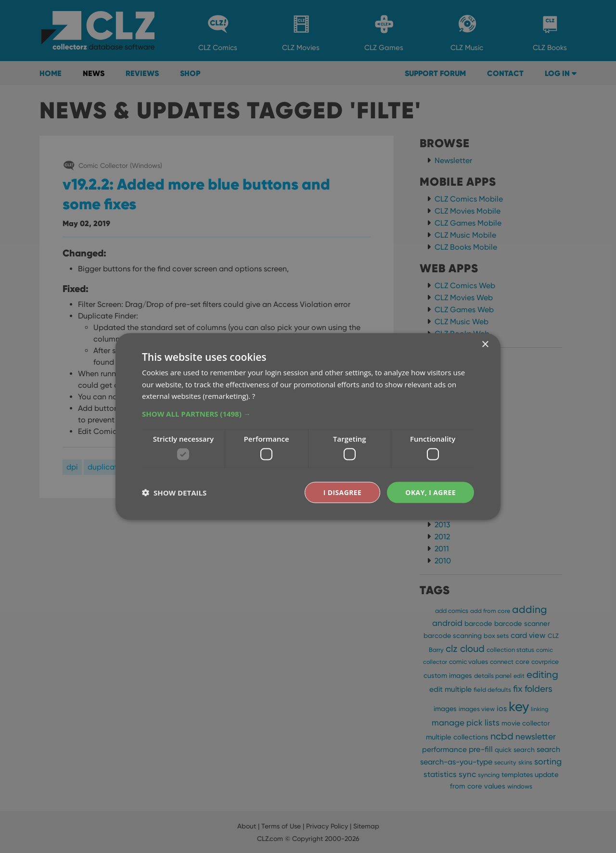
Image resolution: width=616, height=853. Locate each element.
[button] (308, 414)
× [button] (485, 344)
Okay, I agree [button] (430, 492)
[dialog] (308, 426)
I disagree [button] (343, 492)
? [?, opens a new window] (254, 396)
